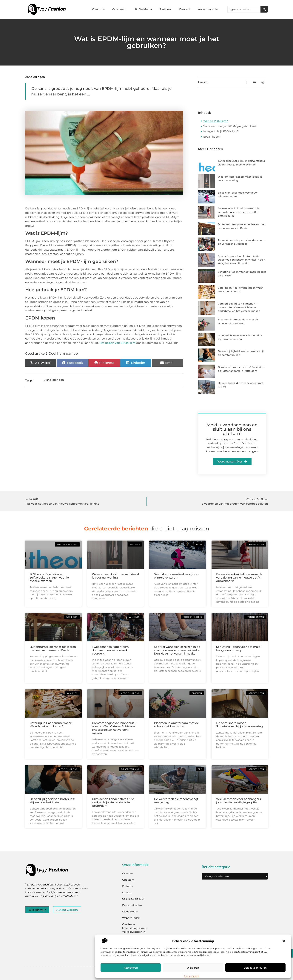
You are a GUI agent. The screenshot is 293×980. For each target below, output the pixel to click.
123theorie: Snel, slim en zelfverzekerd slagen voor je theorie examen (49, 577)
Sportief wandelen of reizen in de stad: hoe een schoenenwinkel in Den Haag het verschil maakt (242, 260)
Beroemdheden (132, 905)
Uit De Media (143, 9)
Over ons (98, 9)
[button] (284, 941)
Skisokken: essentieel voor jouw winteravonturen (176, 576)
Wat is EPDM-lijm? (216, 121)
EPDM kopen (212, 137)
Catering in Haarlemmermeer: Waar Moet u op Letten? (51, 725)
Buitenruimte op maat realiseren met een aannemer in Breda (53, 648)
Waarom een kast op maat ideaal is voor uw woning (115, 576)
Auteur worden (209, 9)
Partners (165, 9)
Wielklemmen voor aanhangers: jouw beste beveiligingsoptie (239, 801)
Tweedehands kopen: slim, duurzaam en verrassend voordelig (111, 650)
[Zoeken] (264, 9)
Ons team (119, 9)
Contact (185, 9)
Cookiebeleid (191, 976)
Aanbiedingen (35, 77)
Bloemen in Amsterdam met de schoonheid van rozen (176, 725)
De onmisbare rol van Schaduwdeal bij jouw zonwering (239, 725)
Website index (131, 918)
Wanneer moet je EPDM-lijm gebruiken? (230, 126)
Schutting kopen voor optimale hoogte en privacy (238, 648)
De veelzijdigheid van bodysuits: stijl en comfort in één (52, 801)
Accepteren (131, 968)
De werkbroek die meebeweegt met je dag (176, 801)
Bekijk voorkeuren (255, 968)
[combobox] (244, 9)
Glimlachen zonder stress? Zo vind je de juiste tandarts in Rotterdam (113, 802)
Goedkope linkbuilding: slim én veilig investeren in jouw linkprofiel (135, 930)
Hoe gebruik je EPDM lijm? (221, 131)
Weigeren (193, 968)
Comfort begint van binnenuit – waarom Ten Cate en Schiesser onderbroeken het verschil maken (239, 307)
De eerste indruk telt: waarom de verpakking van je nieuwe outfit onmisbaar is (239, 212)
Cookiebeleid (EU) (133, 899)
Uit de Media (130, 911)
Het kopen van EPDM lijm (117, 343)
